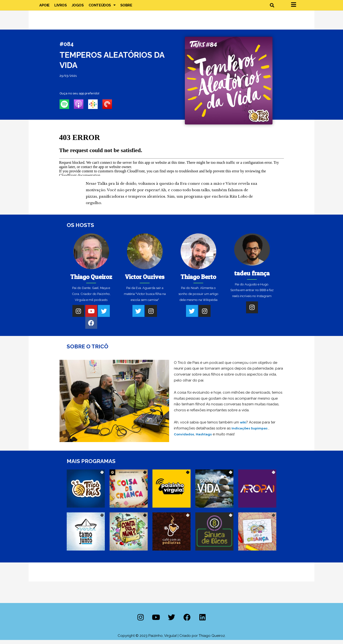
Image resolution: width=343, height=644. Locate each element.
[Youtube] (91, 315)
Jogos (78, 7)
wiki (243, 426)
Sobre (126, 7)
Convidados (185, 438)
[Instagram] (78, 315)
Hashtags (206, 438)
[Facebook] (91, 327)
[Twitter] (104, 315)
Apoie (44, 7)
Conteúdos (102, 7)
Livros (61, 7)
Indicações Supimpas (251, 432)
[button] (272, 7)
